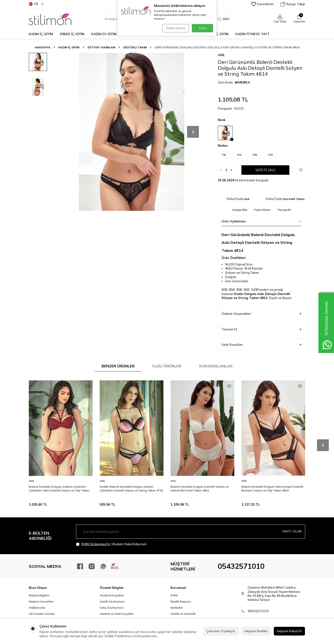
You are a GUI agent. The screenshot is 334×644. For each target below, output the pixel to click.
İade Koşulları (261, 345)
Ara (223, 19)
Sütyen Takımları (101, 47)
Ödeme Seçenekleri (261, 314)
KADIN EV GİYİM (104, 34)
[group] (132, 132)
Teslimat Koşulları (112, 595)
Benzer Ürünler (118, 366)
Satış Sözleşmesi (112, 608)
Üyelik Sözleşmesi (112, 601)
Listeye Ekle (240, 210)
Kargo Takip (293, 4)
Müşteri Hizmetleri (41, 601)
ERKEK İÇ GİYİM (72, 34)
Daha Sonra (175, 28)
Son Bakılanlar (216, 366)
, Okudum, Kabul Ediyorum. (112, 544)
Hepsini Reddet (256, 631)
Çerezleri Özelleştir (221, 631)
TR (36, 4)
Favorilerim (262, 4)
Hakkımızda (37, 608)
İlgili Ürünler (167, 366)
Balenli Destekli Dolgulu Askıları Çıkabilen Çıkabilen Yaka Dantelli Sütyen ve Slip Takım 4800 (59, 489)
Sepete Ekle (265, 170)
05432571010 (241, 566)
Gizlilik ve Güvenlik (183, 614)
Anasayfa (43, 47)
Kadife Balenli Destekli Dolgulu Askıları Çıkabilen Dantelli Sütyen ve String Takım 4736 (131, 488)
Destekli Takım (135, 47)
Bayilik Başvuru (181, 601)
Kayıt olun (292, 531)
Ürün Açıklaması (261, 221)
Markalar (177, 608)
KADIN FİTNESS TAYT (253, 34)
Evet (202, 28)
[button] (193, 132)
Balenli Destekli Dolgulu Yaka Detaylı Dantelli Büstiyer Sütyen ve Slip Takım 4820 (272, 488)
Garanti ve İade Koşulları (117, 614)
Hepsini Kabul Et (289, 631)
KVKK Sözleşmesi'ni (96, 544)
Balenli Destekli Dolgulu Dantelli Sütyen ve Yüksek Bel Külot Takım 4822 (200, 488)
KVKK (174, 595)
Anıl (221, 55)
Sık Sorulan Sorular (42, 614)
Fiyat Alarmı (262, 210)
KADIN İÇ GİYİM (41, 34)
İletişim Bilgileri (39, 595)
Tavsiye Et (284, 210)
